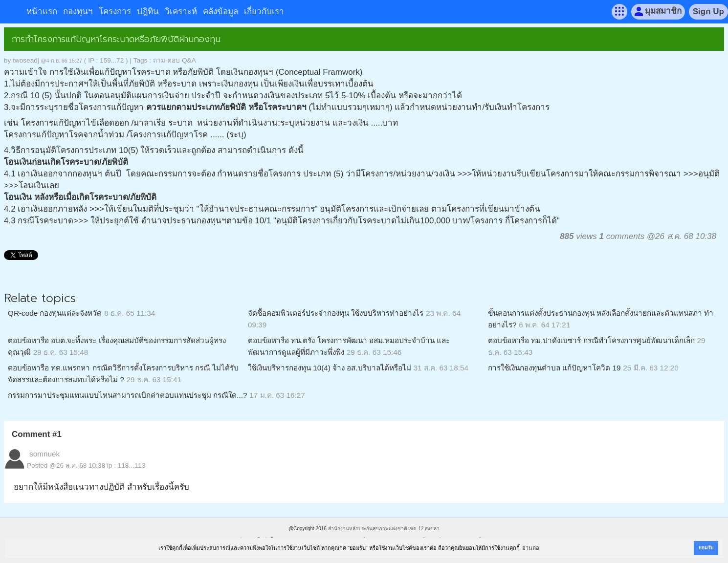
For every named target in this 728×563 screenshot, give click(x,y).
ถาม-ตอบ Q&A (175, 60)
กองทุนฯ (78, 11)
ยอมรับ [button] (706, 548)
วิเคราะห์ (181, 11)
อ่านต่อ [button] (531, 548)
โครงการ (115, 11)
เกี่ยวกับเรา (264, 11)
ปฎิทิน (148, 11)
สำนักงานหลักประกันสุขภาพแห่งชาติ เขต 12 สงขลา (384, 529)
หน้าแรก (42, 11)
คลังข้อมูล (221, 11)
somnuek (44, 454)
